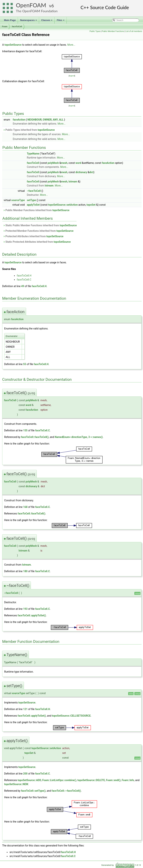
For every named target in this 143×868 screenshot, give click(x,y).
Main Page (10, 20)
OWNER (47, 120)
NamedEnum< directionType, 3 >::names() (79, 437)
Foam (5, 26)
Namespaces (29, 21)
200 (25, 774)
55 (25, 364)
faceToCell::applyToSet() (32, 615)
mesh (64, 163)
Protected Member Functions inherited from (38, 231)
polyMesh (53, 163)
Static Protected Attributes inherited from (37, 242)
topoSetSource (13, 45)
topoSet (91, 205)
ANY (55, 120)
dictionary (81, 172)
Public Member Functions (113, 31)
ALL (61, 120)
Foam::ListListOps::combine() (59, 780)
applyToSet (33, 205)
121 (25, 709)
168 (25, 507)
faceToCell (17, 26)
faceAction (19, 120)
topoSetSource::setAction (63, 205)
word (78, 163)
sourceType (18, 200)
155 (25, 430)
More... (71, 45)
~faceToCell (34, 191)
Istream (73, 182)
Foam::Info (128, 780)
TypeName (33, 154)
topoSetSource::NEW (16, 784)
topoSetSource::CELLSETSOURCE (71, 716)
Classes (47, 21)
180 (25, 571)
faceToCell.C (24, 280)
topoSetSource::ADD (29, 780)
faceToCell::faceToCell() (35, 437)
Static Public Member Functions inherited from (40, 225)
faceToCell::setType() (33, 791)
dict (91, 172)
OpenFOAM (31, 5)
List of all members (134, 31)
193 (25, 609)
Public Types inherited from (29, 130)
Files (61, 21)
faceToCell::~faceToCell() (66, 791)
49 (23, 286)
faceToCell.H (24, 276)
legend (72, 76)
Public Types (95, 31)
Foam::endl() (113, 780)
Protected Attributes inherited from (33, 236)
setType (31, 200)
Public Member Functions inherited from (36, 210)
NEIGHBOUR (35, 120)
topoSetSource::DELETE (91, 780)
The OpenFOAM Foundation (37, 11)
